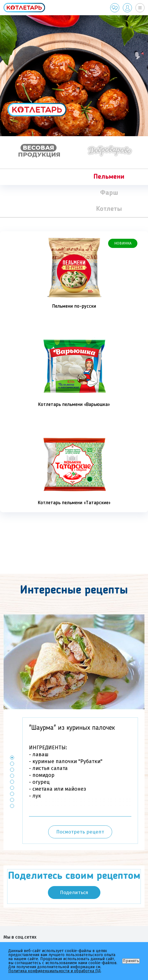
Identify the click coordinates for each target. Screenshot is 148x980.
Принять (131, 961)
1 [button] (12, 758)
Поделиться (74, 893)
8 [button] (12, 800)
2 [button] (12, 764)
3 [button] (12, 770)
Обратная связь (115, 8)
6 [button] (12, 788)
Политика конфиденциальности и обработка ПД (54, 971)
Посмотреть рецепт (80, 832)
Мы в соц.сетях (20, 937)
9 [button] (12, 806)
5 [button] (12, 782)
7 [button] (12, 794)
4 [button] (12, 776)
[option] (74, 76)
